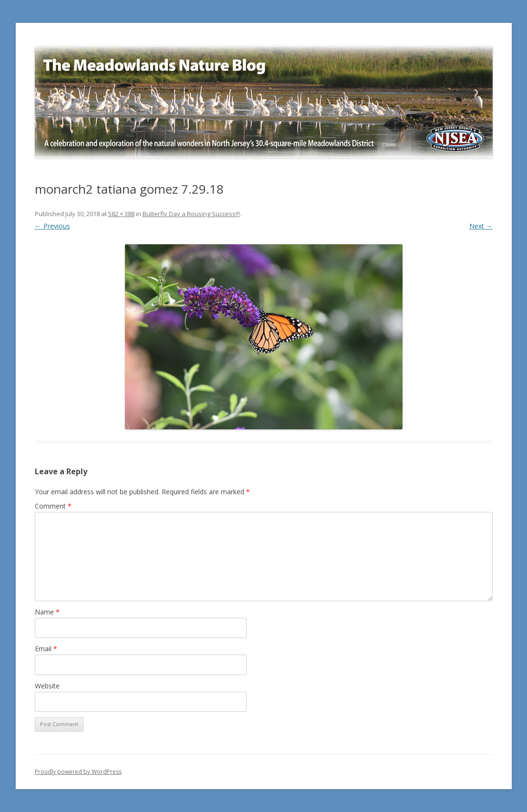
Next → (481, 226)
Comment (53, 506)
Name (47, 612)
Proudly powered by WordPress (78, 772)
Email (46, 649)
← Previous (52, 226)
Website (47, 686)
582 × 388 (121, 214)
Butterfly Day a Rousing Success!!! (191, 214)
